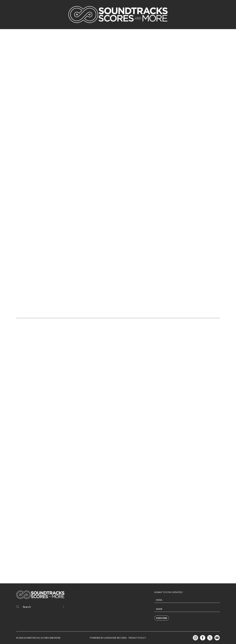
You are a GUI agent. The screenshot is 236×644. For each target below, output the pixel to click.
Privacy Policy (137, 638)
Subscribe (162, 618)
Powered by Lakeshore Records (108, 638)
